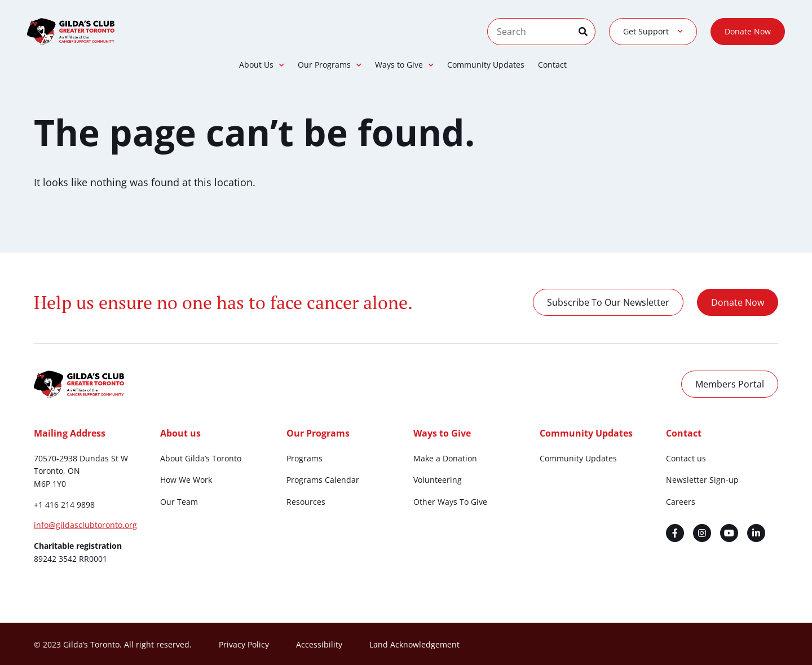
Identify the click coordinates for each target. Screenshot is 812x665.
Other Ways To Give (450, 502)
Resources (306, 502)
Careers (681, 502)
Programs (304, 458)
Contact (552, 65)
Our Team (179, 502)
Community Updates (486, 65)
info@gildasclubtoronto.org (85, 525)
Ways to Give (404, 65)
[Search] (587, 32)
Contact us (686, 458)
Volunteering (438, 480)
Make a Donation (445, 458)
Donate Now (748, 31)
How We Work (186, 480)
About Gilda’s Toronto (201, 458)
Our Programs (330, 65)
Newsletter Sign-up (702, 480)
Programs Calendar (323, 480)
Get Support (653, 32)
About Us (262, 65)
